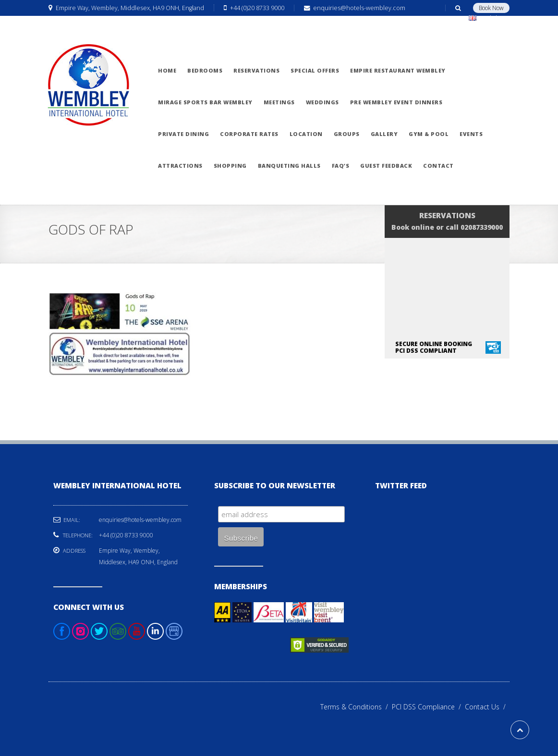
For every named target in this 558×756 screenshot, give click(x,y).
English (487, 18)
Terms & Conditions (356, 707)
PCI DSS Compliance (428, 707)
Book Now (491, 8)
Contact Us (487, 707)
